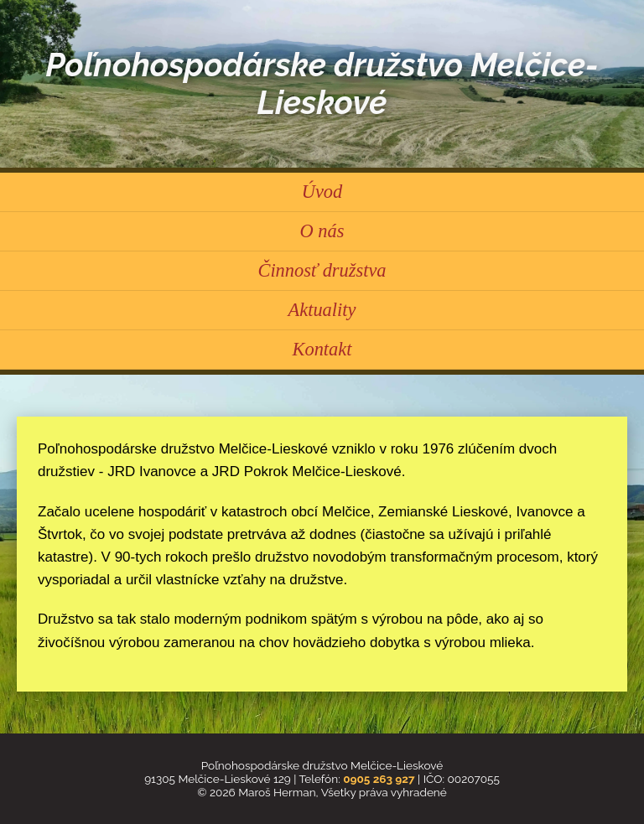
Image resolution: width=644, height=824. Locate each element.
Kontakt (322, 349)
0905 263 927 (379, 779)
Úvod (322, 192)
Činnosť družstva (322, 270)
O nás (322, 231)
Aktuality (322, 310)
